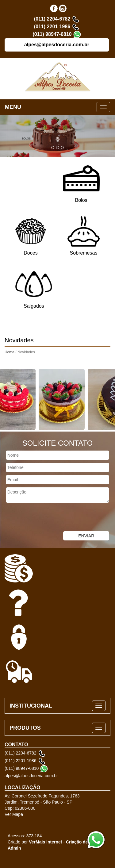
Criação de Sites (83, 842)
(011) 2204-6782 (52, 19)
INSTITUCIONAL (31, 706)
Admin (14, 848)
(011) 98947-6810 (52, 34)
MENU (13, 107)
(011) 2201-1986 (52, 27)
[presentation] (47, 518)
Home (10, 352)
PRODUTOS (25, 728)
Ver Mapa (14, 814)
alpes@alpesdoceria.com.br (57, 45)
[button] (57, 136)
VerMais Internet (45, 842)
